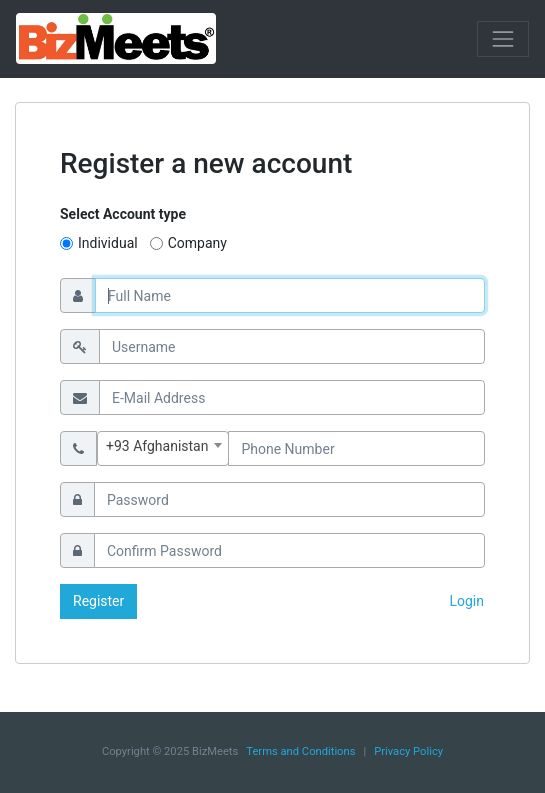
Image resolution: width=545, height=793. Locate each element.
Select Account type (123, 214)
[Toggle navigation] (503, 39)
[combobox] (163, 448)
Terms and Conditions (300, 751)
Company (197, 243)
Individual (108, 243)
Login (466, 601)
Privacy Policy (408, 751)
